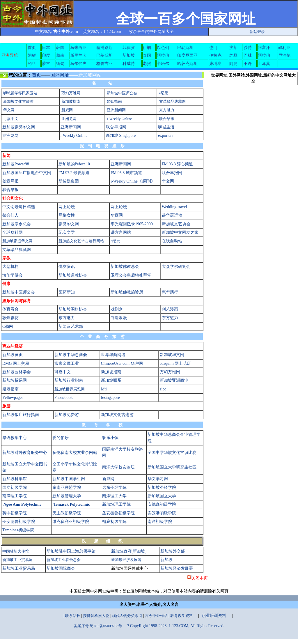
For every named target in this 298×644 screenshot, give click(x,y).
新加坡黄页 (13, 355)
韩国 (60, 48)
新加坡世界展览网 (70, 389)
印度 (46, 55)
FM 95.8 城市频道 (126, 173)
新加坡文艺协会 (176, 224)
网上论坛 (67, 207)
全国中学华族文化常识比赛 (172, 453)
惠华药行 (170, 292)
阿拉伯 (163, 55)
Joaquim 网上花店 (175, 363)
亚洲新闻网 (116, 110)
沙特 (248, 48)
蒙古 (46, 64)
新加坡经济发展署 (126, 560)
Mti (104, 389)
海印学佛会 (13, 275)
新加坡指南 (71, 101)
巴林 (248, 55)
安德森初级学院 (162, 504)
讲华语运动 (172, 215)
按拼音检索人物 (96, 616)
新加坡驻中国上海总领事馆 (71, 551)
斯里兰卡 (78, 55)
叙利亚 (284, 48)
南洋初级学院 (160, 522)
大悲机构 (10, 267)
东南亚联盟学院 (67, 488)
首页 (32, 48)
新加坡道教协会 (73, 275)
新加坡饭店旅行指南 (21, 415)
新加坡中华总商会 (71, 355)
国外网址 (60, 75)
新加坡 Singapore (121, 136)
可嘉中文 (11, 119)
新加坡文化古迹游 (18, 101)
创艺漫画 (170, 309)
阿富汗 (264, 48)
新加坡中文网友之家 (180, 232)
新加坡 (129, 55)
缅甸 (60, 64)
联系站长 (73, 616)
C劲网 (8, 327)
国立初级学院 (15, 488)
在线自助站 (172, 241)
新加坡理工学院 (116, 504)
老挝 (147, 64)
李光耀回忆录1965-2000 (132, 224)
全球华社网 (13, 232)
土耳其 (264, 64)
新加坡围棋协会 (73, 309)
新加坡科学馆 (15, 479)
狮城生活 (166, 127)
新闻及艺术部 (71, 327)
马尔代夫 (78, 64)
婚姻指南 (114, 101)
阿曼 (233, 64)
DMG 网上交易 (16, 363)
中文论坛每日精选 (19, 207)
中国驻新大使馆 (16, 551)
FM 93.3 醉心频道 (178, 164)
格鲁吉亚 (104, 64)
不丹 (248, 64)
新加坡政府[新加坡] (129, 551)
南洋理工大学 (114, 496)
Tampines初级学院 (18, 530)
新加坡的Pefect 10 (74, 164)
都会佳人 (10, 215)
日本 (46, 48)
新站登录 (257, 32)
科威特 (129, 64)
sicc (163, 389)
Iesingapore (110, 398)
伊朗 (147, 48)
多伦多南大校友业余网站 (75, 453)
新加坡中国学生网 (69, 479)
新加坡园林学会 (17, 372)
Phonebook (64, 398)
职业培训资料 (214, 616)
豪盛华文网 (69, 224)
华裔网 (117, 215)
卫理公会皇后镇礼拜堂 (131, 275)
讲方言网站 (121, 232)
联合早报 (167, 119)
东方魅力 (167, 110)
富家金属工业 (67, 363)
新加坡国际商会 (61, 568)
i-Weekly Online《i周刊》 (133, 181)
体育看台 (10, 309)
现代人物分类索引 (127, 616)
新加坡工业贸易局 (17, 560)
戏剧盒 (117, 309)
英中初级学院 (15, 513)
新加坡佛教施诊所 (127, 292)
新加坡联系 (111, 380)
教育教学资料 (182, 616)
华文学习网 (158, 479)
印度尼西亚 (187, 55)
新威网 (67, 110)
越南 (60, 55)
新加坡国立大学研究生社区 (172, 467)
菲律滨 (129, 48)
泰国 (147, 55)
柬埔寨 (215, 64)
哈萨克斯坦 (187, 64)
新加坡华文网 (172, 355)
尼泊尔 (284, 55)
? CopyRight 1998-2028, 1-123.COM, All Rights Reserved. (176, 626)
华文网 (9, 110)
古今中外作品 (156, 616)
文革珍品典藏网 (172, 101)
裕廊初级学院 (114, 522)
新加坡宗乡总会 (17, 224)
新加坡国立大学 (162, 496)
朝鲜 (32, 55)
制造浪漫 (119, 318)
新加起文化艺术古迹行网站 (81, 241)
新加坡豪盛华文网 (19, 127)
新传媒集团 (69, 181)
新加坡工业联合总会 (64, 560)
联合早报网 (116, 127)
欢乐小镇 (110, 438)
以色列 (163, 48)
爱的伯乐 (61, 438)
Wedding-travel (174, 207)
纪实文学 (67, 232)
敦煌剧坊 (10, 318)
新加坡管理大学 (67, 496)
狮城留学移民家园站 (20, 93)
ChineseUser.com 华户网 (122, 363)
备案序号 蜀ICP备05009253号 (98, 626)
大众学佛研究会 (176, 267)
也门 (213, 48)
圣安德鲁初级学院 (118, 513)
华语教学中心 (15, 438)
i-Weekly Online (119, 119)
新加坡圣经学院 (162, 488)
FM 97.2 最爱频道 (74, 173)
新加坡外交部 (173, 551)
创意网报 (10, 181)
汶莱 (233, 48)
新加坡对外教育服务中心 (25, 453)
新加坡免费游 (67, 415)
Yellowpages (13, 398)
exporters (166, 136)
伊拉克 (215, 55)
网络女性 (67, 215)
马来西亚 (78, 48)
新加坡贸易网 (15, 380)
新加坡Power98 (16, 164)
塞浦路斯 (104, 48)
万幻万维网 (71, 93)
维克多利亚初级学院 (71, 522)
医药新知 (67, 292)
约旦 (233, 55)
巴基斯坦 (104, 55)
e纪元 (164, 93)
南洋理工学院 (15, 496)
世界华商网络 (113, 355)
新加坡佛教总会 (125, 267)
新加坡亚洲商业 (174, 380)
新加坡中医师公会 (122, 93)
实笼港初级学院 (162, 513)
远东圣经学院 (114, 488)
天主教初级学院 (67, 513)
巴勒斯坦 (185, 48)
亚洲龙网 (69, 119)
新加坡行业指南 (69, 380)
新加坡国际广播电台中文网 (27, 173)
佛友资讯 (67, 267)
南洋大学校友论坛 (118, 467)
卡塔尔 (163, 64)
